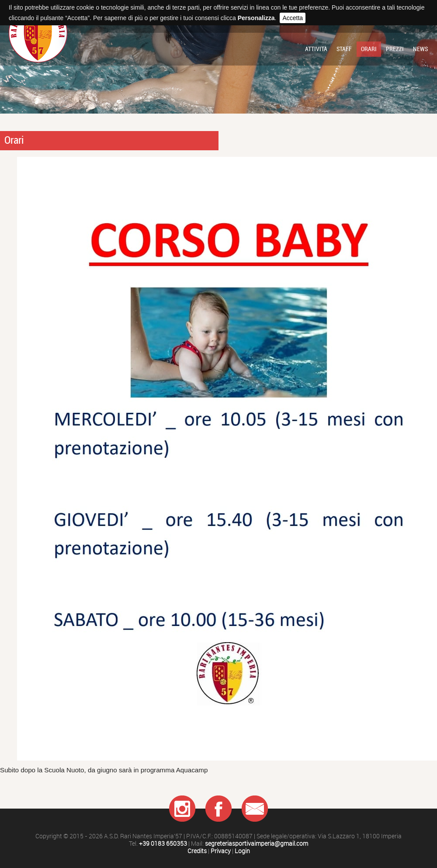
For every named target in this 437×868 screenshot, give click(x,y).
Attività (316, 49)
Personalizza (256, 18)
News (420, 49)
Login (242, 851)
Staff (344, 49)
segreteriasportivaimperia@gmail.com (257, 844)
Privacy (221, 851)
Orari (369, 49)
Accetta (293, 18)
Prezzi (395, 49)
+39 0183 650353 (163, 844)
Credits (197, 851)
